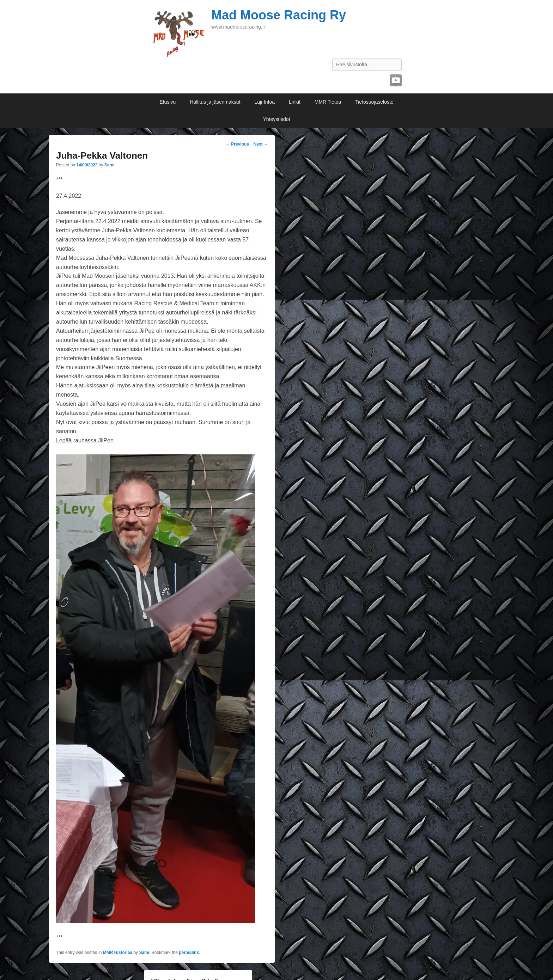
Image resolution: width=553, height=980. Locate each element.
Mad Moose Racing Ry (279, 15)
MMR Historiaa (118, 953)
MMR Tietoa (328, 102)
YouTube (396, 80)
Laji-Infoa (265, 102)
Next (260, 144)
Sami (110, 165)
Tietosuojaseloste (374, 102)
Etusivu (168, 102)
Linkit (295, 102)
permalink (189, 953)
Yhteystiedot (276, 119)
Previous (237, 144)
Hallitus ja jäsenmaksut (215, 102)
